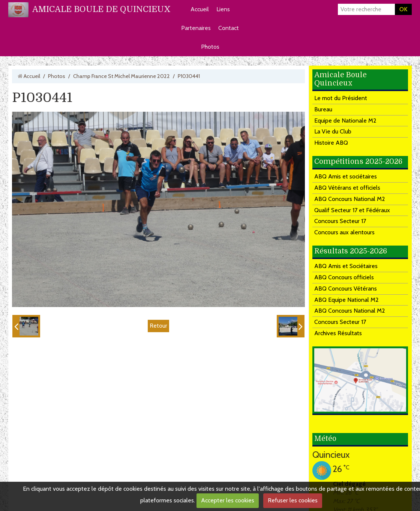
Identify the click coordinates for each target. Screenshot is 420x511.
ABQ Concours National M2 (350, 199)
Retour (158, 326)
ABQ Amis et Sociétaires (346, 266)
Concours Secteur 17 (340, 221)
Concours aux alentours (344, 232)
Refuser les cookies (293, 500)
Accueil (200, 9)
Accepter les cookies (228, 500)
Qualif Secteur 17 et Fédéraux (352, 210)
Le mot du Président (341, 98)
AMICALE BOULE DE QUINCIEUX (101, 9)
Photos (210, 47)
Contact (229, 28)
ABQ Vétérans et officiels (347, 188)
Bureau (323, 109)
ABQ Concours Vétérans (346, 288)
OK (403, 9)
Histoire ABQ (331, 143)
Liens (223, 9)
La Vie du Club (333, 131)
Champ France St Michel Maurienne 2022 (121, 76)
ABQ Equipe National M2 (346, 300)
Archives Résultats (338, 333)
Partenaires (196, 28)
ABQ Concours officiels (344, 277)
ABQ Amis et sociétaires (346, 176)
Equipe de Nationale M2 (345, 121)
